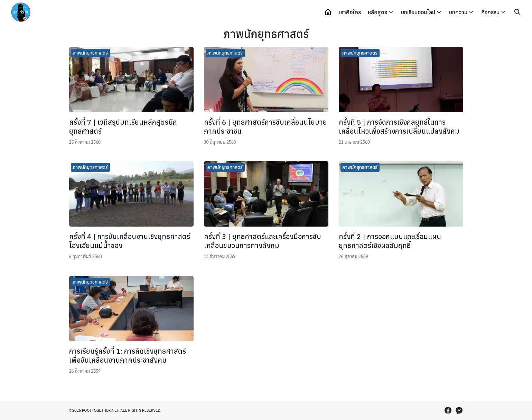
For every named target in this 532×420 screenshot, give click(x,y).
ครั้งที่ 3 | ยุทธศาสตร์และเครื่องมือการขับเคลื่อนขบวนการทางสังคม (263, 241)
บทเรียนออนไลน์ (418, 12)
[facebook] (448, 410)
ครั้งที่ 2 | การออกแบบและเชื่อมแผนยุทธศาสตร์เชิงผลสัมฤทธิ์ (390, 241)
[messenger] (459, 410)
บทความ (458, 12)
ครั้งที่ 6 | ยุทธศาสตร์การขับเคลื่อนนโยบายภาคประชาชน (265, 127)
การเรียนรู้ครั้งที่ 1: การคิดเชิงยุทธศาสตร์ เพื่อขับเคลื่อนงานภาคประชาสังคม (128, 356)
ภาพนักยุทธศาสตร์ (90, 53)
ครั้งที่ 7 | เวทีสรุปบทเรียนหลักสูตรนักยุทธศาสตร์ (123, 127)
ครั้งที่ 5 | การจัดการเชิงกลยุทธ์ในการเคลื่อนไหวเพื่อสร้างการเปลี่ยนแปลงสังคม (399, 127)
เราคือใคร (350, 12)
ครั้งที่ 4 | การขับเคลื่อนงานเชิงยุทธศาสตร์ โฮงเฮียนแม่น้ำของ (130, 241)
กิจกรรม (490, 12)
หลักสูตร (377, 12)
